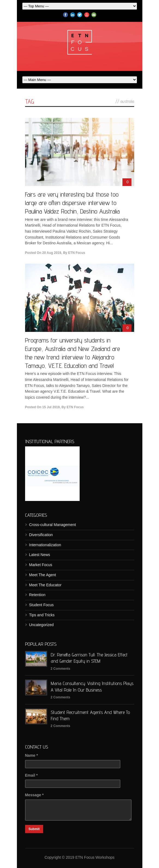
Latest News (40, 555)
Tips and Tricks (42, 615)
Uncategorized (41, 625)
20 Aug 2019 (52, 253)
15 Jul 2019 (51, 407)
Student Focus (41, 605)
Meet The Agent (43, 575)
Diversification (41, 535)
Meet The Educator (45, 585)
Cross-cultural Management (53, 525)
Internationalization (45, 545)
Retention (37, 595)
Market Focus (41, 565)
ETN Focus (77, 253)
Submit (34, 829)
